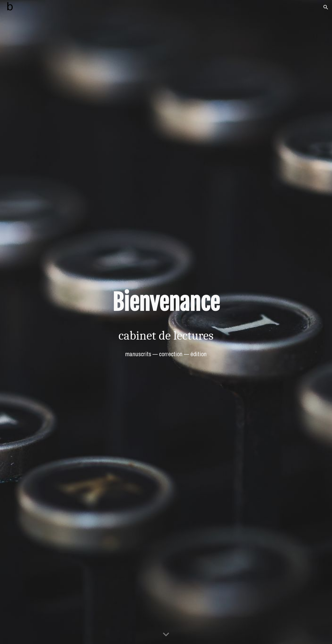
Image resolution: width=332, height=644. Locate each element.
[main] (166, 302)
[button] (326, 7)
